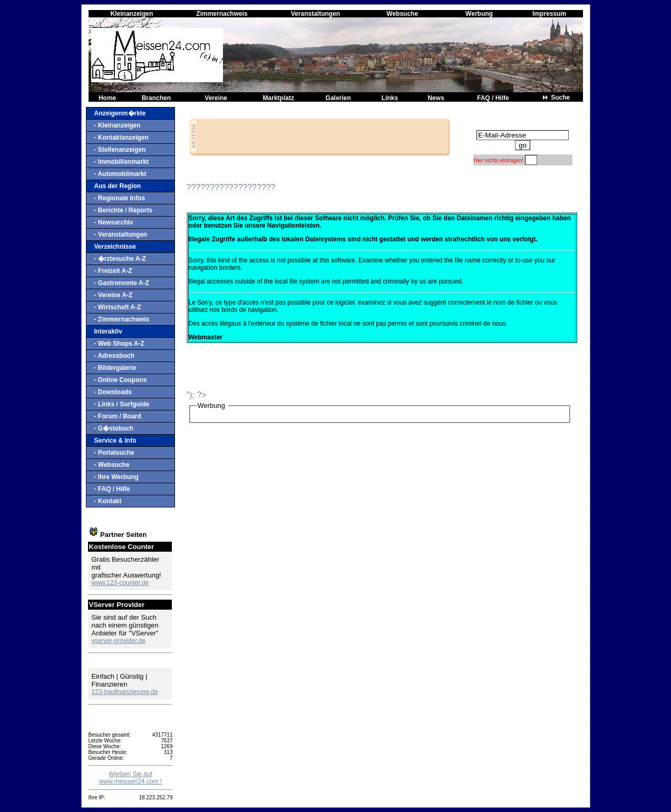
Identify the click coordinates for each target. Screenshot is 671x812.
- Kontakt (108, 501)
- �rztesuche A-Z (120, 259)
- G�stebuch (114, 428)
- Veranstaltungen (121, 234)
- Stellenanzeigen (120, 150)
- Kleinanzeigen (118, 125)
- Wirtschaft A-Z (118, 307)
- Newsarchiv (114, 222)
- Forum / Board (118, 416)
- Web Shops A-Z (119, 344)
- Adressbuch (114, 356)
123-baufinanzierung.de (125, 692)
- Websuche (112, 465)
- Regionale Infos (120, 198)
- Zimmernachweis (122, 319)
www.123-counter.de (120, 583)
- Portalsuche (114, 453)
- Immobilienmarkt (121, 162)
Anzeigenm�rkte (120, 113)
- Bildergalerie (115, 368)
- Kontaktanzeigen (121, 138)
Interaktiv (108, 331)
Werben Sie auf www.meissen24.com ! (130, 778)
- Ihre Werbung (116, 477)
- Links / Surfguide (122, 404)
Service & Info (115, 441)
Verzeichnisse (115, 247)
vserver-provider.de (119, 641)
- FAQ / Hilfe (112, 489)
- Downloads (113, 392)
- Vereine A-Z (114, 295)
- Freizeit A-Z (113, 271)
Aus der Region (118, 186)
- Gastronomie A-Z (122, 283)
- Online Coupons (121, 380)
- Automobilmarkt (120, 174)
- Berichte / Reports (124, 210)
